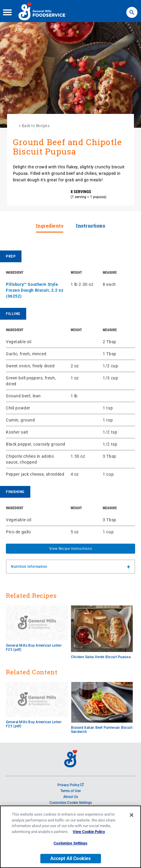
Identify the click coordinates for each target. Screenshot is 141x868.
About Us (71, 797)
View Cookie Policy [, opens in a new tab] (89, 833)
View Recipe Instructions (70, 549)
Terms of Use (70, 791)
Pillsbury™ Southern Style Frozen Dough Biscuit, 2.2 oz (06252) (35, 290)
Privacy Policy (70, 785)
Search (132, 9)
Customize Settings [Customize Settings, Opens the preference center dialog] (70, 844)
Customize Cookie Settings (71, 803)
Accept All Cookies (71, 860)
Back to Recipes (36, 126)
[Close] (132, 816)
